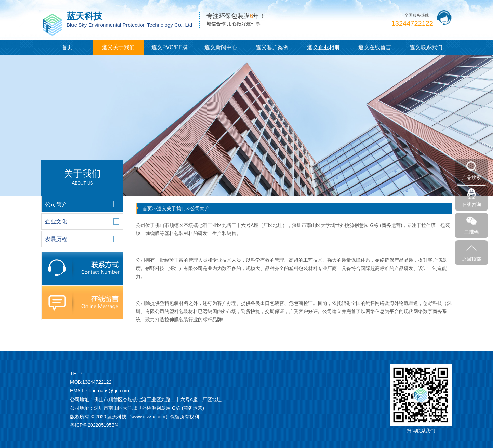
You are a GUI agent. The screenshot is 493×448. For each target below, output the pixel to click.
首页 (67, 47)
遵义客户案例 (272, 47)
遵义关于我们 (118, 47)
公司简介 (200, 208)
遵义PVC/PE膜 (170, 47)
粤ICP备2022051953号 (95, 425)
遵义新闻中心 (221, 47)
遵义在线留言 (375, 47)
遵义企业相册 (323, 47)
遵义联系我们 (426, 47)
